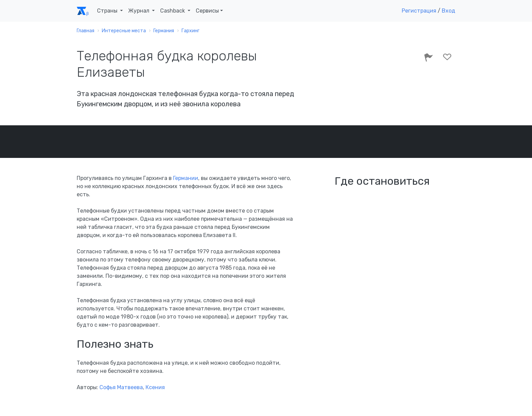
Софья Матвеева (121, 387)
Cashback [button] (173, 11)
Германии (186, 178)
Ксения (155, 387)
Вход (449, 11)
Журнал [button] (139, 11)
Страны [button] (108, 11)
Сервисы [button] (207, 11)
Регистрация (419, 11)
